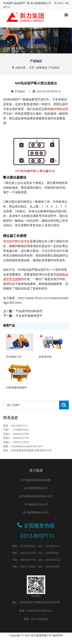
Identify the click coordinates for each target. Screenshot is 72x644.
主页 (31, 68)
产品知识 (54, 68)
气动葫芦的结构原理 (29, 311)
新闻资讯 (42, 68)
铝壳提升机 (45, 357)
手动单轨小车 (14, 357)
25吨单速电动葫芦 (16, 387)
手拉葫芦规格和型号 (29, 316)
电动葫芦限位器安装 (16, 241)
